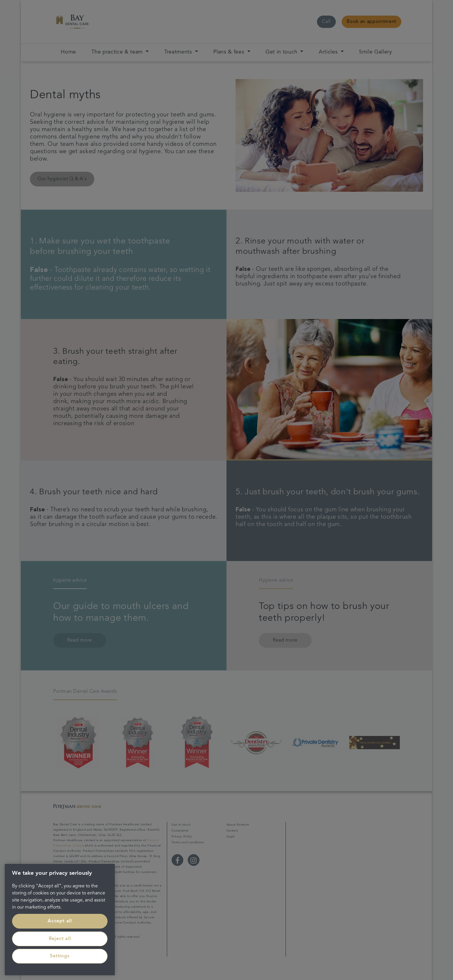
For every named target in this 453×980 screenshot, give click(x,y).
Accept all (60, 921)
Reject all (60, 939)
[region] (60, 920)
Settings (60, 956)
